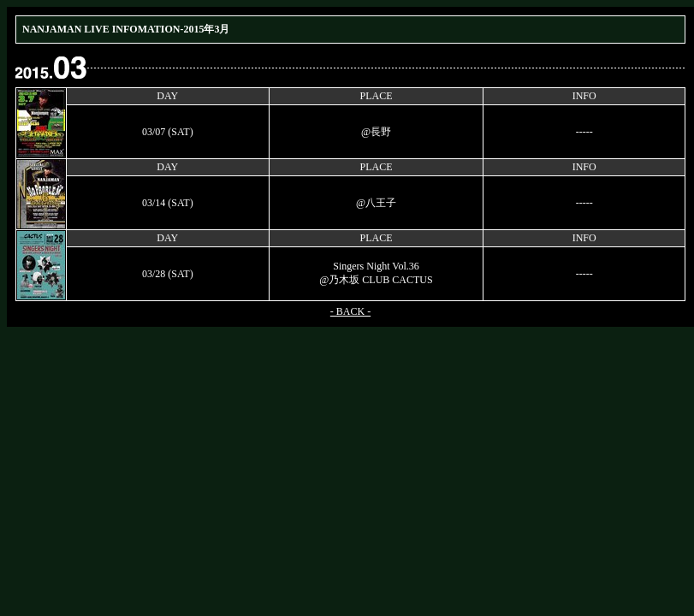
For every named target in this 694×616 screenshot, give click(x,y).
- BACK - (350, 311)
